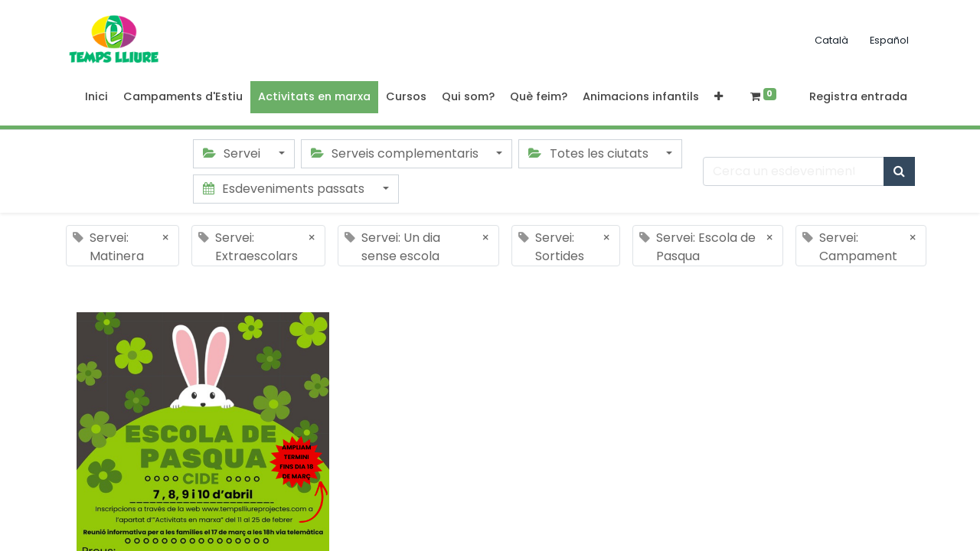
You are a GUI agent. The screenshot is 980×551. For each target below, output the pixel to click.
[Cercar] (899, 171)
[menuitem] (96, 97)
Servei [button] (233, 153)
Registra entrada (858, 96)
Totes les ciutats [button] (590, 153)
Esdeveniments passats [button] (285, 189)
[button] (719, 97)
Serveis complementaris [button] (396, 153)
